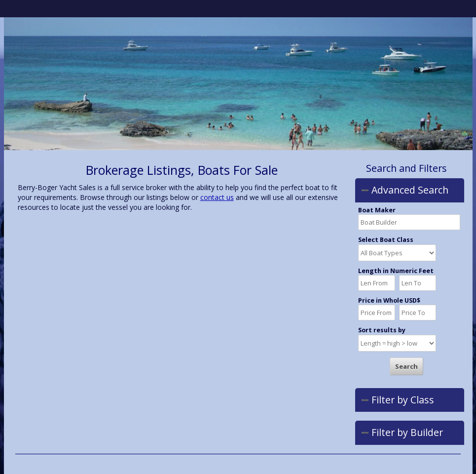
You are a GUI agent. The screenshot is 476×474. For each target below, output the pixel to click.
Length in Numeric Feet (396, 271)
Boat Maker (377, 210)
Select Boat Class (386, 240)
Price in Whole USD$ (389, 301)
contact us (217, 197)
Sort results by (382, 330)
